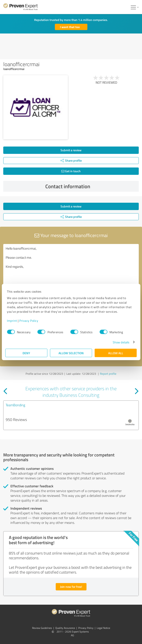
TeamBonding (15, 405)
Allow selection (71, 353)
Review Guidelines (42, 628)
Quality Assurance (65, 628)
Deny (26, 353)
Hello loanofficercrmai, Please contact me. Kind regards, (71, 268)
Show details (121, 342)
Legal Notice (103, 628)
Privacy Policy (29, 320)
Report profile (108, 374)
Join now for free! (71, 587)
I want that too (70, 27)
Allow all (116, 353)
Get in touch (71, 171)
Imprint (12, 320)
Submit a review (71, 150)
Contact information (91, 186)
